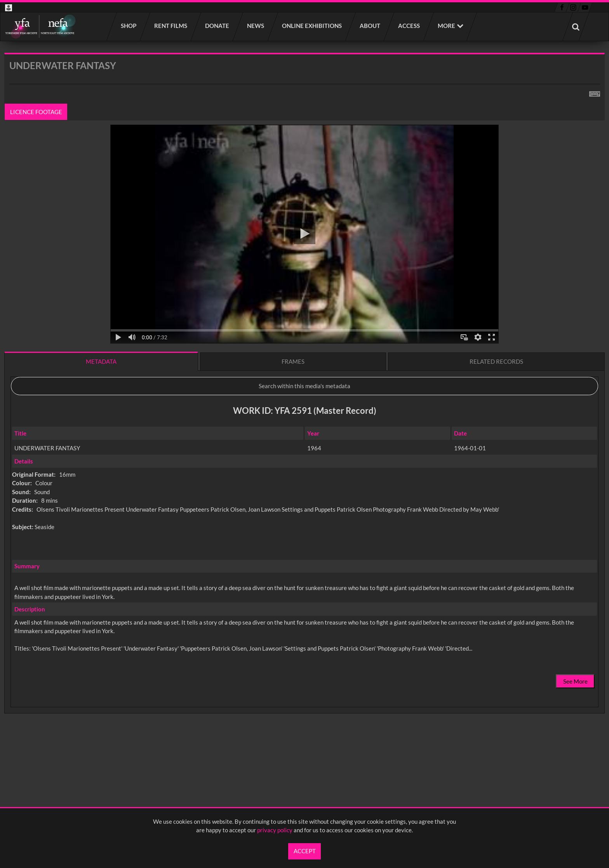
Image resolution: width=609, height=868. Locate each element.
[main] (304, 404)
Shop (129, 26)
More (446, 26)
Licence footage (36, 112)
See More (575, 681)
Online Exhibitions (312, 26)
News (256, 26)
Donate (217, 26)
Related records (496, 361)
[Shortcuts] (595, 92)
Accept (305, 851)
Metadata (101, 361)
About (370, 26)
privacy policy (275, 830)
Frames (293, 361)
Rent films (171, 26)
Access (409, 26)
